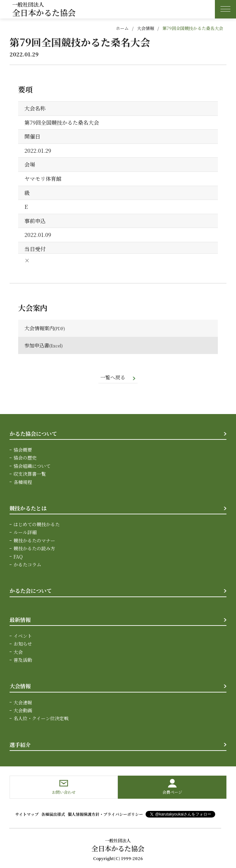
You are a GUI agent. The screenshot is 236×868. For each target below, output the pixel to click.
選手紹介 (20, 745)
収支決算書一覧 (30, 474)
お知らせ (23, 644)
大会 (18, 652)
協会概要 (23, 450)
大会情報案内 (40, 328)
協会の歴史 (25, 458)
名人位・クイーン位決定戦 (41, 719)
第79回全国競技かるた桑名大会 (193, 28)
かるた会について (31, 591)
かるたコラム (27, 565)
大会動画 (23, 711)
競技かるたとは (28, 509)
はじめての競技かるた (37, 525)
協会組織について (32, 466)
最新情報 (20, 620)
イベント (23, 636)
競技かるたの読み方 (34, 549)
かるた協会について (33, 434)
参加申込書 (38, 345)
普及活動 (23, 660)
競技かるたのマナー (34, 541)
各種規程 (23, 482)
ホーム (122, 28)
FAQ (18, 557)
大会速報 (23, 703)
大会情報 (146, 28)
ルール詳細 (25, 533)
